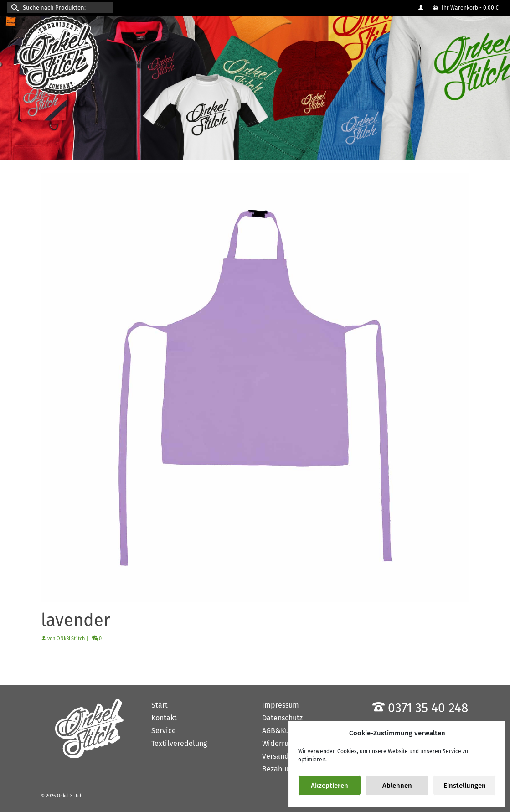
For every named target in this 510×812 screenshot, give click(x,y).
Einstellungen (465, 786)
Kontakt (164, 718)
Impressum (281, 705)
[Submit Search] (14, 8)
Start (160, 705)
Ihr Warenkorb (466, 8)
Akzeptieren (330, 786)
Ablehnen (397, 786)
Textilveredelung (179, 743)
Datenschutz (282, 718)
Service (164, 731)
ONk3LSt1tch (71, 639)
